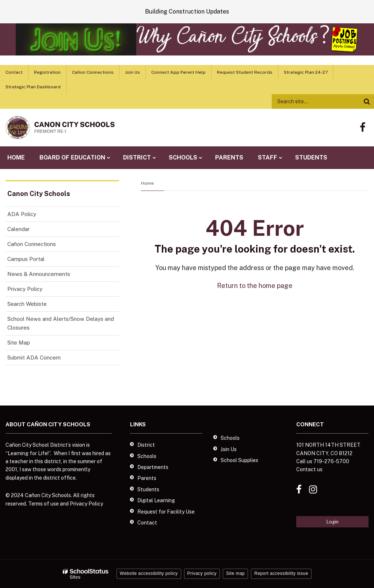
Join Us (132, 72)
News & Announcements (39, 274)
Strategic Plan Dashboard (33, 87)
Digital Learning (156, 500)
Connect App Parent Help (178, 72)
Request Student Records (245, 72)
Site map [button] (235, 573)
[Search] (367, 101)
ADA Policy (22, 214)
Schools (147, 456)
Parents (147, 478)
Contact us (309, 469)
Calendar (18, 229)
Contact (14, 72)
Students (148, 489)
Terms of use (43, 504)
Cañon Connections (93, 72)
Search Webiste (27, 304)
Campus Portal (26, 259)
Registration (47, 72)
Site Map (19, 343)
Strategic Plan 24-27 (306, 72)
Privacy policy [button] (202, 573)
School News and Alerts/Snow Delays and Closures (61, 323)
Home (147, 183)
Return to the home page (255, 286)
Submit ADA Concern (34, 358)
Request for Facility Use (166, 512)
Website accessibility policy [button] (149, 573)
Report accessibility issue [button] (281, 573)
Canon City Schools (39, 194)
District (146, 445)
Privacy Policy (25, 289)
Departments (153, 467)
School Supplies (239, 460)
